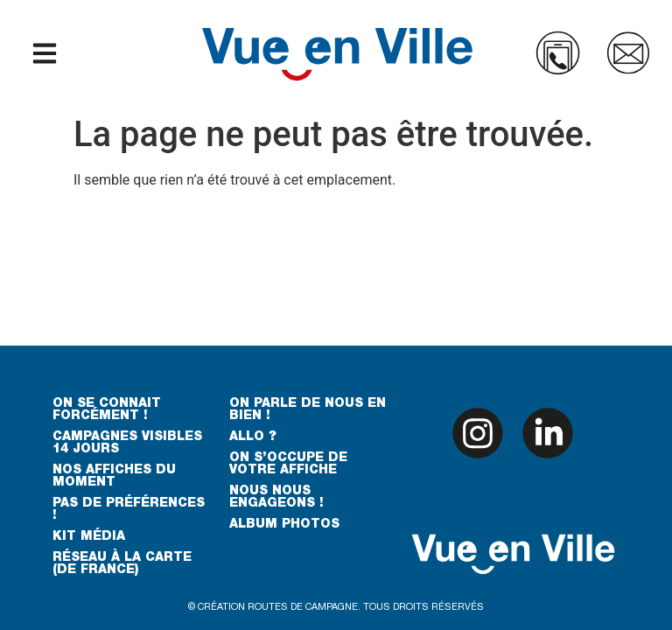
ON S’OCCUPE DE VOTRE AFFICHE (288, 465)
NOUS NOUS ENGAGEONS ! (276, 498)
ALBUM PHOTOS (284, 525)
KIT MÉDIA (89, 537)
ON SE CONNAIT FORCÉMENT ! (107, 410)
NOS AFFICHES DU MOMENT (114, 477)
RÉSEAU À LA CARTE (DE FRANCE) (122, 564)
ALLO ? (253, 437)
